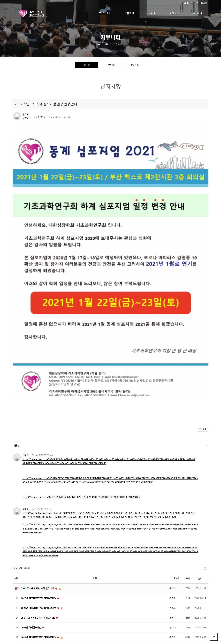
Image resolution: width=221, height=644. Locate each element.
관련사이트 (135, 65)
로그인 (188, 3)
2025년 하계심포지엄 (31, 492)
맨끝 (117, 602)
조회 (188, 443)
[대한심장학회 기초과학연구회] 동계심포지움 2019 (45, 580)
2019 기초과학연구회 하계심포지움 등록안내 (42, 561)
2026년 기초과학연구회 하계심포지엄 (39, 463)
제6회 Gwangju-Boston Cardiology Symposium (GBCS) (51, 590)
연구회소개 (105, 13)
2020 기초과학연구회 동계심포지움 (38, 551)
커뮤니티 (152, 13)
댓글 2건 (27, 118)
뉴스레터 (197, 13)
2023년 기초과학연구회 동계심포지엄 (39, 512)
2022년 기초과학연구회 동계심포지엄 (39, 531)
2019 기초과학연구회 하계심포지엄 (38, 570)
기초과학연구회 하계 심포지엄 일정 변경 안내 (43, 541)
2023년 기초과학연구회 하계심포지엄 (39, 502)
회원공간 (174, 13)
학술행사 (129, 13)
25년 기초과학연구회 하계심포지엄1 (38, 482)
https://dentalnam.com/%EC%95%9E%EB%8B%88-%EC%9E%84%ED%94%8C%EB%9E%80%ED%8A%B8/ (81, 362)
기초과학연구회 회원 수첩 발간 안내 (38, 453)
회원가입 (202, 3)
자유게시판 (111, 65)
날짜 (200, 443)
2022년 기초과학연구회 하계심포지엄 (39, 522)
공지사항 (86, 65)
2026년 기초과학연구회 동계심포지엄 (39, 473)
